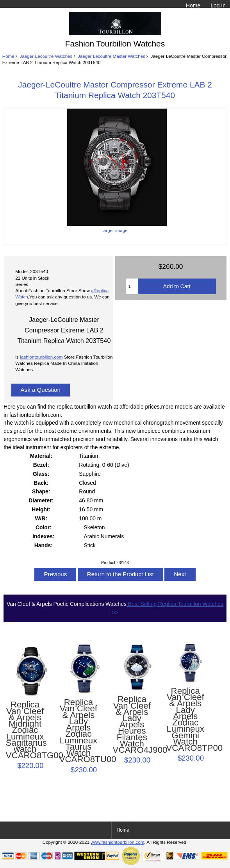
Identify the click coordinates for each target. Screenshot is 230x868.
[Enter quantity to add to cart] (132, 286)
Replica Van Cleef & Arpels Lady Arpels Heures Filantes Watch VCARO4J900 (132, 725)
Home (193, 5)
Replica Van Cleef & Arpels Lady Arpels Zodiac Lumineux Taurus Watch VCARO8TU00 (79, 731)
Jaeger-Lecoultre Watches (46, 56)
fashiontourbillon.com (41, 357)
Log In (218, 5)
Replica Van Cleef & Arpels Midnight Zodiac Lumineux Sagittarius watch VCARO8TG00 (25, 730)
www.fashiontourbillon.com (117, 842)
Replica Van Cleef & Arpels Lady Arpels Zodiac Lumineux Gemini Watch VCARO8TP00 (185, 720)
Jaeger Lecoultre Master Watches (111, 56)
